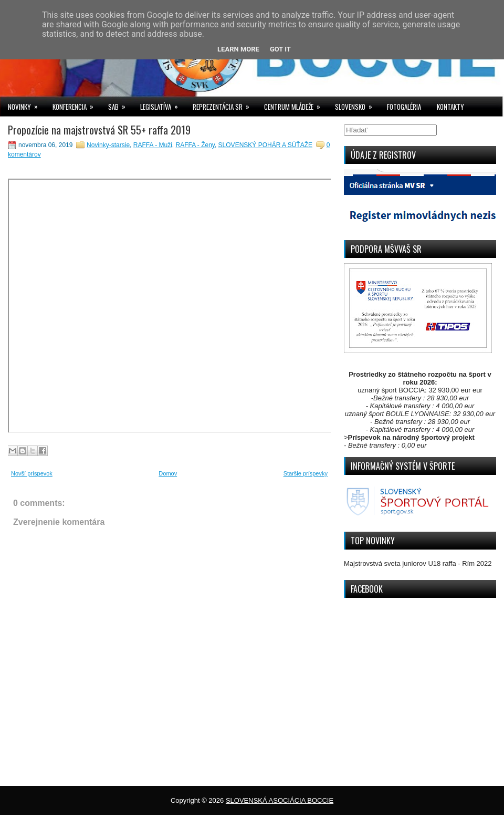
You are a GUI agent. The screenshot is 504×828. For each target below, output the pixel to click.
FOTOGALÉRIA (404, 107)
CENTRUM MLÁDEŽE (296, 104)
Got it (280, 49)
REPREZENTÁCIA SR (224, 104)
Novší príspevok (32, 473)
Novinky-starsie (108, 145)
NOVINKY (26, 104)
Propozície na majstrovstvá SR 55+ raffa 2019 (99, 130)
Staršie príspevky (306, 473)
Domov (168, 473)
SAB (120, 104)
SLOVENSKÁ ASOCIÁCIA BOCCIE (280, 800)
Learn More (238, 49)
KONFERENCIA (76, 104)
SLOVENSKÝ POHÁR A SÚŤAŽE (265, 145)
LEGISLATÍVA (162, 104)
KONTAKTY (450, 107)
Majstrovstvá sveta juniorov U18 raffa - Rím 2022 (418, 563)
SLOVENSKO (357, 104)
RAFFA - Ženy (195, 145)
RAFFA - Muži (153, 145)
